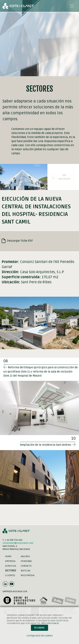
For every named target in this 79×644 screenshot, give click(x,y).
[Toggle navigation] (72, 6)
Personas (26, 561)
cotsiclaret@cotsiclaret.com (18, 543)
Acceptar (39, 628)
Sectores (11, 571)
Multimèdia (28, 575)
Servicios (11, 566)
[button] (74, 322)
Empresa (10, 561)
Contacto (26, 566)
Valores (25, 556)
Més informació (50, 623)
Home (8, 556)
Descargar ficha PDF (17, 241)
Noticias (26, 571)
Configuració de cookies (40, 636)
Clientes (10, 575)
